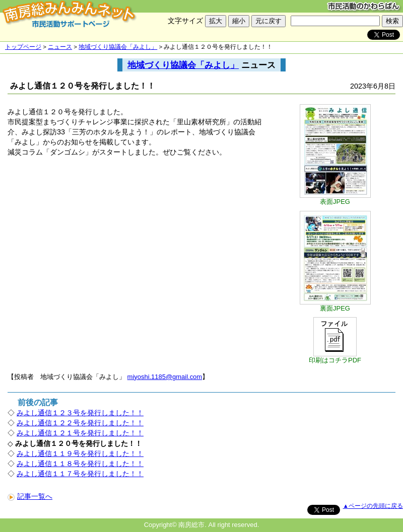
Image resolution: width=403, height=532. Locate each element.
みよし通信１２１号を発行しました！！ (80, 433)
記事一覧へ (30, 496)
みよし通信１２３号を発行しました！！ (80, 413)
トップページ (23, 47)
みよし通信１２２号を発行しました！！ (80, 423)
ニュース (60, 47)
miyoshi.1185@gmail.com (165, 377)
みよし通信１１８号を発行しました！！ (80, 464)
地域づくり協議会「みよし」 (118, 47)
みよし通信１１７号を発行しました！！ (80, 474)
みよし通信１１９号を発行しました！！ (80, 453)
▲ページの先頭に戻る (373, 506)
